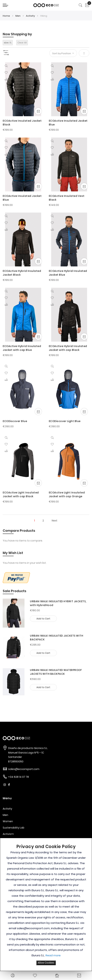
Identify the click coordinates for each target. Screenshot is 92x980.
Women (8, 821)
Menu (7, 798)
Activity (31, 16)
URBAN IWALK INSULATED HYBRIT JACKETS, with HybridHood (58, 603)
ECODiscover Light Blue (65, 421)
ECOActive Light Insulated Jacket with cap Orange (67, 494)
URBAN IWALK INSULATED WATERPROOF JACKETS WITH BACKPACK (56, 672)
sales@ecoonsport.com (24, 769)
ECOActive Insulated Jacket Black (22, 123)
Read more (53, 955)
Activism (8, 834)
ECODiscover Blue (15, 421)
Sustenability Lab (14, 828)
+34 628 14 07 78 (19, 777)
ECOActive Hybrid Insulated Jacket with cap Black (68, 348)
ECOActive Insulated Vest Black (67, 198)
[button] (6, 73)
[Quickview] (7, 66)
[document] (46, 904)
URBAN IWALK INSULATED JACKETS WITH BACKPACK (57, 638)
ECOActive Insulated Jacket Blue (68, 123)
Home (7, 16)
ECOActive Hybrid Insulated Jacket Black (22, 273)
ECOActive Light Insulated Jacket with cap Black (21, 494)
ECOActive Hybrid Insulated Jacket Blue (68, 273)
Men (18, 16)
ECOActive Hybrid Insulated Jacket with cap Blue (22, 348)
